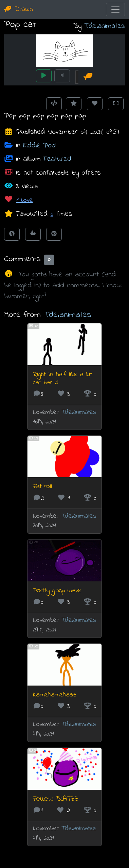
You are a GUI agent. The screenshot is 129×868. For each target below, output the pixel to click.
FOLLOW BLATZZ (56, 799)
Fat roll (42, 487)
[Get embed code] (54, 104)
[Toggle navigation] (115, 10)
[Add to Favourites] (74, 104)
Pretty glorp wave (57, 591)
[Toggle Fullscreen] (116, 104)
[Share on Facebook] (12, 234)
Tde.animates (105, 26)
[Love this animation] (95, 104)
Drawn (19, 9)
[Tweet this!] (33, 234)
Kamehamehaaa (55, 695)
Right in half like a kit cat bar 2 (63, 379)
